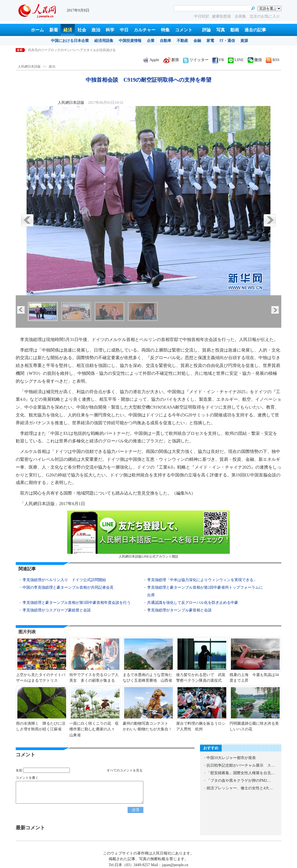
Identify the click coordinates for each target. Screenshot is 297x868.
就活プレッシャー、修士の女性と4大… (240, 788)
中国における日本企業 (70, 41)
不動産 (182, 41)
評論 (206, 30)
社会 (82, 30)
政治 (96, 30)
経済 (68, 30)
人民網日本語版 (29, 67)
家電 (210, 41)
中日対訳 (202, 16)
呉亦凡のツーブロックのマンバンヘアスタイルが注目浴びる (72, 50)
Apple (151, 60)
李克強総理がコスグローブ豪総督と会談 (57, 610)
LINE (236, 60)
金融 (197, 41)
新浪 (171, 60)
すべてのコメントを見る (125, 770)
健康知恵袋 (222, 16)
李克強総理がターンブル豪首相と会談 (179, 610)
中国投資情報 (130, 41)
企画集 (241, 16)
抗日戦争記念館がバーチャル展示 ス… (241, 765)
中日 (124, 30)
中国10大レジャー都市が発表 (231, 758)
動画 (235, 30)
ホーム (37, 30)
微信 (255, 60)
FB (218, 60)
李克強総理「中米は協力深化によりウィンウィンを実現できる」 (202, 580)
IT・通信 (227, 41)
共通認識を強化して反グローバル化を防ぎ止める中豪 (193, 603)
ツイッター (196, 60)
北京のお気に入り (265, 16)
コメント (184, 30)
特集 (165, 30)
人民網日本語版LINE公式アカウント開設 (148, 534)
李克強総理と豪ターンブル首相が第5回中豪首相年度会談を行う (77, 603)
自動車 (166, 41)
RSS (273, 60)
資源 (244, 41)
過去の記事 (255, 30)
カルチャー (145, 30)
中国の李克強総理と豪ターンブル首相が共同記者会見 (68, 587)
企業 (151, 41)
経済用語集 (104, 41)
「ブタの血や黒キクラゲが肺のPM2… (239, 781)
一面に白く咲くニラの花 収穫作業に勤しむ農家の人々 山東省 (94, 729)
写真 (221, 30)
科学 (110, 30)
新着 (54, 30)
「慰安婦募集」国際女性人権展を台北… (241, 773)
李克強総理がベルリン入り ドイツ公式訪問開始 (64, 580)
